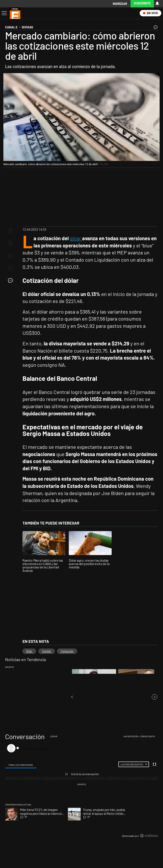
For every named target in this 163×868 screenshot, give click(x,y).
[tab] (21, 764)
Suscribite (142, 3)
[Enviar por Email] (10, 268)
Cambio (47, 651)
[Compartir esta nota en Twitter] (10, 243)
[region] (81, 786)
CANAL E (11, 27)
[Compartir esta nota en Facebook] (10, 230)
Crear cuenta (148, 736)
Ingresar (120, 4)
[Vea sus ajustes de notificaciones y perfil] (157, 3)
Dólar (29, 651)
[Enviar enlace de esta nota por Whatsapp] (10, 256)
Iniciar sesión (131, 736)
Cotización (67, 651)
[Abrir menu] (4, 13)
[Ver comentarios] (155, 28)
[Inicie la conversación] (86, 748)
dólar (76, 238)
